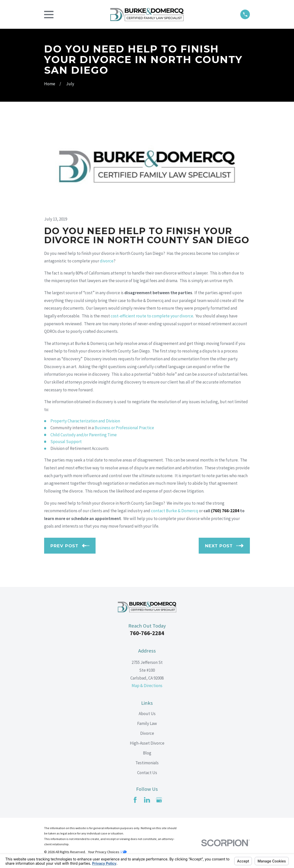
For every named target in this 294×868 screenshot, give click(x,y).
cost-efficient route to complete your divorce (152, 316)
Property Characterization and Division (85, 421)
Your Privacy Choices (107, 852)
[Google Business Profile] (159, 800)
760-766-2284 (147, 633)
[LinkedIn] (147, 800)
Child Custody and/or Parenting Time (84, 435)
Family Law (147, 723)
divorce (107, 261)
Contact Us (147, 773)
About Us (147, 714)
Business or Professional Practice (124, 428)
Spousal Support (66, 442)
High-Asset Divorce (147, 743)
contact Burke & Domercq (175, 511)
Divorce (147, 733)
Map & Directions (147, 686)
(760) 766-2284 (225, 511)
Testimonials (147, 763)
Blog (147, 753)
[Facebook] (135, 800)
